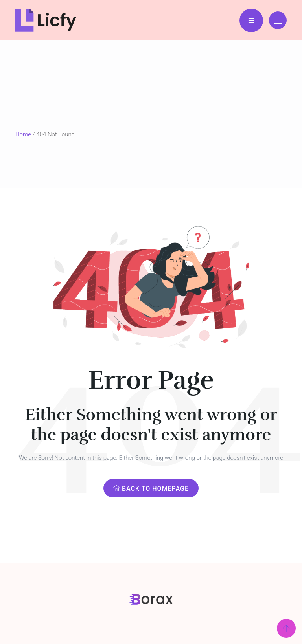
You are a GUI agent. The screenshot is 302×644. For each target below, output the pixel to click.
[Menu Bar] (251, 20)
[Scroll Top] (286, 628)
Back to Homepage (151, 489)
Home (23, 134)
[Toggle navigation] (278, 20)
